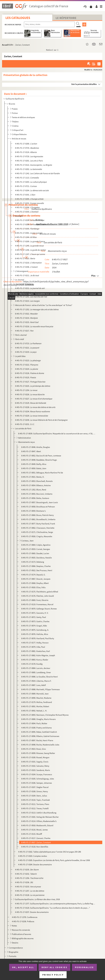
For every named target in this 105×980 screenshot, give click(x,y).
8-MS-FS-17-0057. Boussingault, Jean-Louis (40, 502)
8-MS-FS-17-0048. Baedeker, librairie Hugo (39, 460)
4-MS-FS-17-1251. (31, 297)
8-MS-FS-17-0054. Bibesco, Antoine (36, 485)
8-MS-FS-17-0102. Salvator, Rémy (35, 766)
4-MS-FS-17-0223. (28, 360)
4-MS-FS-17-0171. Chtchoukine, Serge (37, 532)
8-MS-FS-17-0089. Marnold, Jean (35, 694)
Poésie (15, 109)
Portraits (13, 956)
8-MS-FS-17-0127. (30, 382)
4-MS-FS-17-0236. (24, 882)
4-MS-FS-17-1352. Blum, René (34, 490)
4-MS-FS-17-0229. (31, 416)
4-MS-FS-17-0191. (25, 195)
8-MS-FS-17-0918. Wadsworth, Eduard (37, 825)
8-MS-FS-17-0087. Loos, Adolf (33, 685)
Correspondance (16, 948)
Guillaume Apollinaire (15, 99)
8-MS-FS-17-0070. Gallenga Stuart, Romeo (39, 609)
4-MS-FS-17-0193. (27, 212)
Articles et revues (19, 139)
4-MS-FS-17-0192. (29, 203)
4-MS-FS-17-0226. (30, 394)
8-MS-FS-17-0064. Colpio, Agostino (36, 545)
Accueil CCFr (8, 45)
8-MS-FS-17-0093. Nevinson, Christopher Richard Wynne (45, 715)
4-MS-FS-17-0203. (31, 182)
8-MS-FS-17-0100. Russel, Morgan (35, 757)
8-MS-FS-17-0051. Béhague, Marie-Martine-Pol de (42, 473)
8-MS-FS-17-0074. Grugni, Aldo (34, 626)
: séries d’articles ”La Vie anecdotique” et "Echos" (44, 305)
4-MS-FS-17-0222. (27, 365)
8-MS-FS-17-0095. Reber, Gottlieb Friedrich (39, 732)
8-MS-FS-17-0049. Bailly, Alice (34, 464)
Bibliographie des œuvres (23, 938)
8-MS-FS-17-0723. (28, 343)
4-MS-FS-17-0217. (24, 331)
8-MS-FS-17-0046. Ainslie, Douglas (36, 447)
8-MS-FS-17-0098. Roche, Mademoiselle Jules (40, 745)
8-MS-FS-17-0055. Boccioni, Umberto (37, 494)
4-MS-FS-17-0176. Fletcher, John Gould (38, 596)
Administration (25, 438)
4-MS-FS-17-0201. (29, 161)
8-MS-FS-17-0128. (30, 895)
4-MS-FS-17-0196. (26, 267)
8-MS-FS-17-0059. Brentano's (33, 511)
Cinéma (15, 126)
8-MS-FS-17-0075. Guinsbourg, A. (35, 630)
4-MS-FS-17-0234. (32, 411)
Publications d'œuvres (21, 934)
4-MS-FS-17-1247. (30, 254)
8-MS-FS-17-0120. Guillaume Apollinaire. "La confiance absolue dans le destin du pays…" (52, 908)
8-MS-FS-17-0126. (29, 373)
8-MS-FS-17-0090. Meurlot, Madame (36, 698)
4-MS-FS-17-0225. (33, 386)
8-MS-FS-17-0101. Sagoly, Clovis (35, 762)
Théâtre (15, 122)
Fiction (15, 113)
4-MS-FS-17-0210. (28, 263)
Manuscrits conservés (21, 930)
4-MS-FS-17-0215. (27, 322)
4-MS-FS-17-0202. (28, 169)
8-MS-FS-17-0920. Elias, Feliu (33, 587)
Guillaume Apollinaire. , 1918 (37, 899)
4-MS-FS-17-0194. (30, 220)
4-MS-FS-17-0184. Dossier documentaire (35, 864)
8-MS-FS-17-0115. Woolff (32, 834)
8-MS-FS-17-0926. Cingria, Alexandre (37, 536)
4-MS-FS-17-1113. (27, 178)
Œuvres (12, 104)
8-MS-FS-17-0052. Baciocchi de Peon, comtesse (41, 456)
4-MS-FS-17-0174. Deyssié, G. (33, 575)
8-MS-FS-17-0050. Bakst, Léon (34, 468)
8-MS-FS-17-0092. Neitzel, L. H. (34, 711)
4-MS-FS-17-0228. (35, 407)
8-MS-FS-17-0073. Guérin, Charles (35, 621)
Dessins (15, 943)
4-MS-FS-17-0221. (27, 348)
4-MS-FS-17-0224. (26, 369)
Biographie (13, 952)
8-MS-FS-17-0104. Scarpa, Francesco (37, 774)
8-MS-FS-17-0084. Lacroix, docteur (36, 668)
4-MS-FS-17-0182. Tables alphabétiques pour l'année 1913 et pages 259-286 (50, 852)
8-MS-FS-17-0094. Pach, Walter (34, 723)
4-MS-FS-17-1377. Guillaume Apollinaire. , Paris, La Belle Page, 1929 (55, 904)
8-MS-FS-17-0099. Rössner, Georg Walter (38, 753)
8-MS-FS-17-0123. (25, 258)
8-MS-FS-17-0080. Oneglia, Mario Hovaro (38, 719)
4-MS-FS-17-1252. (37, 309)
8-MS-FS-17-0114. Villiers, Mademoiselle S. (39, 821)
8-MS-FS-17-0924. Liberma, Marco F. (36, 681)
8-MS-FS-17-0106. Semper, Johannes (37, 783)
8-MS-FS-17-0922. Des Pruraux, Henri (37, 570)
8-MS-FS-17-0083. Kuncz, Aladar (35, 660)
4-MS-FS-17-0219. (26, 352)
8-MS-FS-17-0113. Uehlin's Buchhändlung (39, 813)
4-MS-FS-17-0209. (30, 241)
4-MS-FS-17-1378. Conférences (25, 917)
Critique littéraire (19, 134)
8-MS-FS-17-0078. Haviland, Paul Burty (38, 638)
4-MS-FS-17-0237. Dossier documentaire (32, 912)
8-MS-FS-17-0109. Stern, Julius (34, 796)
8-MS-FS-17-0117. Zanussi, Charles (36, 838)
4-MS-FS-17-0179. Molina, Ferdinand (37, 702)
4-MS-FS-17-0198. (26, 292)
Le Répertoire (66, 18)
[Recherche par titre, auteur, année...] (49, 24)
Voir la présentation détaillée (84, 84)
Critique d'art (18, 130)
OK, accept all (23, 967)
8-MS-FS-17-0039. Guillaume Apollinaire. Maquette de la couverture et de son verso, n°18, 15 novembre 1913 (57, 434)
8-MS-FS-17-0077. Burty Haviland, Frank (38, 524)
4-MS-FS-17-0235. (27, 870)
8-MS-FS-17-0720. (29, 156)
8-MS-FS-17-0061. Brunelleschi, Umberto (38, 519)
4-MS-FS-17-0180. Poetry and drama (37, 728)
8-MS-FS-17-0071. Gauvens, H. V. (35, 613)
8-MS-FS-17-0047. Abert (31, 451)
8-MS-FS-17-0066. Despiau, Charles (36, 566)
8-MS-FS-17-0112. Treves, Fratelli (35, 808)
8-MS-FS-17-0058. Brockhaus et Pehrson (38, 507)
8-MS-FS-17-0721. (26, 186)
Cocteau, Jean (27, 541)
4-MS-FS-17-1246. (30, 250)
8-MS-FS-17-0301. (29, 233)
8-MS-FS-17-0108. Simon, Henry (35, 791)
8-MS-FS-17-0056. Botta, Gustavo (35, 498)
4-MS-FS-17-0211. (27, 275)
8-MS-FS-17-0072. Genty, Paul (34, 617)
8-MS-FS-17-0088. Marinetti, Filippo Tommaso (41, 689)
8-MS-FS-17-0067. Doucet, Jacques (36, 579)
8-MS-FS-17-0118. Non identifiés (35, 847)
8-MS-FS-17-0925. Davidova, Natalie (37, 558)
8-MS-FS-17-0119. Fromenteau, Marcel (37, 604)
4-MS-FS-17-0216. (34, 326)
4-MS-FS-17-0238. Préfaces (23, 921)
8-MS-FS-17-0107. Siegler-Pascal (35, 787)
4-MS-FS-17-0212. (30, 288)
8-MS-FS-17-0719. (27, 148)
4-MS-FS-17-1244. (26, 237)
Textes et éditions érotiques (23, 117)
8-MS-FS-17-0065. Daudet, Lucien (35, 553)
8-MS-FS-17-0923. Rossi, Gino (34, 749)
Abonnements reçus (26, 442)
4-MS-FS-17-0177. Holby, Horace (35, 643)
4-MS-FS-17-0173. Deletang (33, 562)
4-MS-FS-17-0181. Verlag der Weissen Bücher (40, 817)
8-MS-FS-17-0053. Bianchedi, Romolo (37, 481)
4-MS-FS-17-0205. (29, 199)
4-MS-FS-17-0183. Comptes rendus (33, 856)
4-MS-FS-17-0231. (25, 424)
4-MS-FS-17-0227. (34, 399)
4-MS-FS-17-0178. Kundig (32, 664)
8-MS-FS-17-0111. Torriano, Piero (35, 804)
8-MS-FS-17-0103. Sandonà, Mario (36, 770)
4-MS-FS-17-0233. (28, 887)
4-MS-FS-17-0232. (26, 874)
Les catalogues (18, 18)
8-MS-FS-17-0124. (26, 152)
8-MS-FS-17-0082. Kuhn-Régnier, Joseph (38, 655)
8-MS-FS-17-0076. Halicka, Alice (35, 634)
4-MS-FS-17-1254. (26, 390)
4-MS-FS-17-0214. (26, 318)
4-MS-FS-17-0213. (27, 301)
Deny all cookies (54, 967)
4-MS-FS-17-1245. (29, 246)
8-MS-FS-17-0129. (30, 403)
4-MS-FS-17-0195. (27, 229)
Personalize (84, 967)
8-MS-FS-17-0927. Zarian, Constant (36, 842)
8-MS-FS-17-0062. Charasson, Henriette (38, 528)
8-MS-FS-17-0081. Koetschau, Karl (36, 651)
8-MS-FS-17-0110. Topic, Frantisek (36, 800)
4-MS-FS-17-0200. (26, 144)
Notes (14, 926)
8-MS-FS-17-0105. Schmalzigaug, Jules (38, 779)
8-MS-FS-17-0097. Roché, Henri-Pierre (37, 740)
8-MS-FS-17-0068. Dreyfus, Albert (35, 583)
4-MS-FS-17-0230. (41, 420)
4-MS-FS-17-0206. (27, 207)
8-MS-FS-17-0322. (26, 314)
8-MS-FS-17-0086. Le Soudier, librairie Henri (40, 677)
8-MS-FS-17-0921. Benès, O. (33, 477)
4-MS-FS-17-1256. (29, 878)
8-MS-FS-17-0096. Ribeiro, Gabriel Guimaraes (40, 736)
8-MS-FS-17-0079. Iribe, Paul (33, 647)
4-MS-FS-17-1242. (37, 173)
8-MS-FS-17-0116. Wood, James (35, 830)
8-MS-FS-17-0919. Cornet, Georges (36, 549)
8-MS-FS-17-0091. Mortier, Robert (35, 706)
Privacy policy (53, 975)
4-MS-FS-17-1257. (30, 891)
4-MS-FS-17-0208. (32, 224)
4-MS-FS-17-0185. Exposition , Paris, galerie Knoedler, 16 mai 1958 (54, 860)
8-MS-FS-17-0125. (25, 377)
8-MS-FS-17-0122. (33, 165)
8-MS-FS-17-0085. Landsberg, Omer (36, 672)
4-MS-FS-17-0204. (32, 190)
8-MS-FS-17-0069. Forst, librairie (35, 600)
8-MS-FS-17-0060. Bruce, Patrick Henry (38, 515)
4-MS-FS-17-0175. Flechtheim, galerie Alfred (40, 592)
